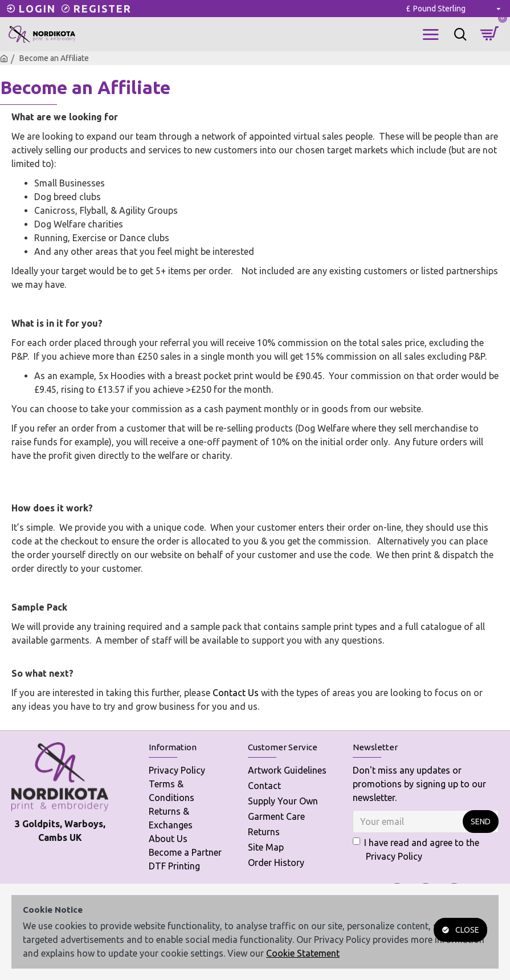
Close (467, 930)
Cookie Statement (303, 953)
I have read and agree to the (416, 850)
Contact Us (236, 693)
